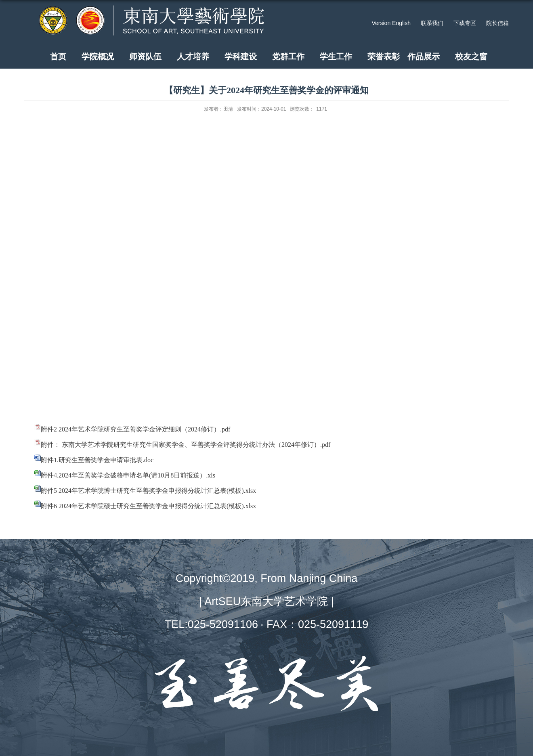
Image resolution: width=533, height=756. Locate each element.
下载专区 (465, 23)
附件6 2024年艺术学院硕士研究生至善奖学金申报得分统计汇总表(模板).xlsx (148, 506)
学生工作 (336, 57)
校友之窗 (471, 57)
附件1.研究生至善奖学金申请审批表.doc (97, 460)
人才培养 (193, 57)
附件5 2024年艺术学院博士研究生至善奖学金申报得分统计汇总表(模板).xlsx (148, 491)
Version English (391, 23)
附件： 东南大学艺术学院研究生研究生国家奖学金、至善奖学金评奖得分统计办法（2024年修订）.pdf (186, 445)
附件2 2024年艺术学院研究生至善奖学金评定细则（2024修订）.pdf (135, 429)
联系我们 (432, 23)
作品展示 (424, 57)
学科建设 (241, 57)
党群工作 (288, 57)
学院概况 (98, 57)
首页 (58, 57)
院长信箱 (497, 23)
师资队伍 (145, 57)
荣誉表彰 (384, 57)
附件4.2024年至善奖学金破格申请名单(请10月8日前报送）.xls (128, 475)
